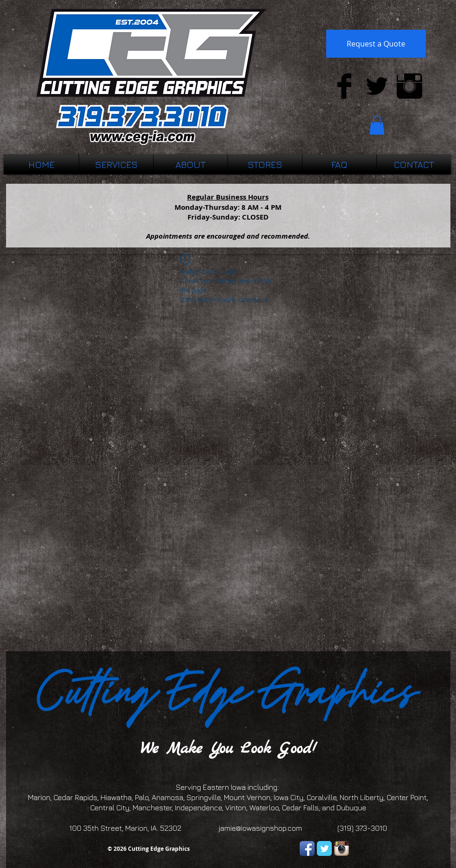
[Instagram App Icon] (342, 848)
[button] (377, 125)
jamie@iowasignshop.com (260, 828)
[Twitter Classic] (324, 848)
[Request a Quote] (376, 44)
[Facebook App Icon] (307, 848)
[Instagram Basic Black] (409, 86)
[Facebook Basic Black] (344, 86)
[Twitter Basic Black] (377, 86)
